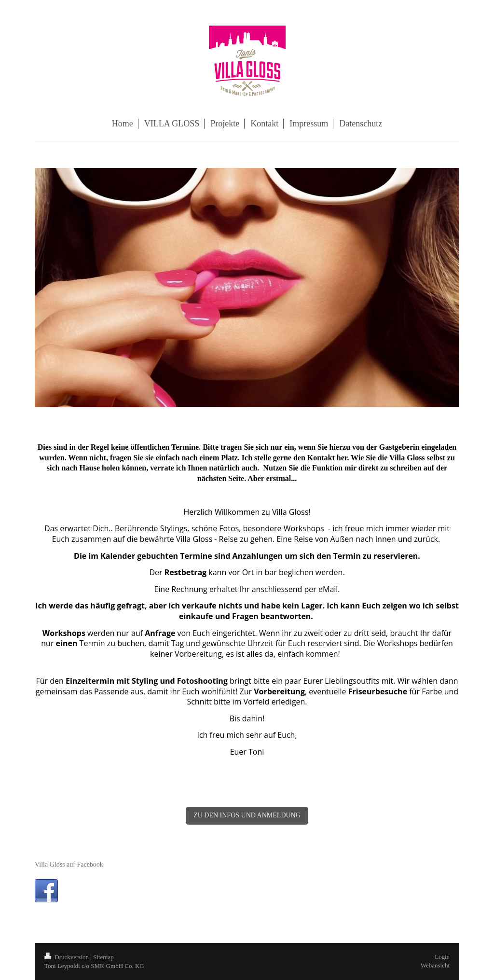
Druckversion (67, 957)
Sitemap (103, 957)
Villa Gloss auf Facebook (69, 864)
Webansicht (435, 965)
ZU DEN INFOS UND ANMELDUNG (247, 815)
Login (442, 957)
